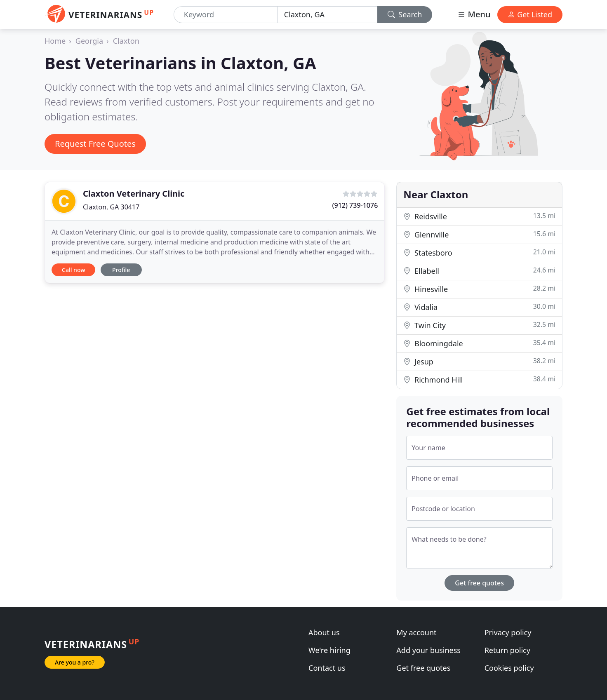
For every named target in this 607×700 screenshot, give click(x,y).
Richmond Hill (479, 379)
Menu (474, 14)
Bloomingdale (479, 343)
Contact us (327, 668)
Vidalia (479, 307)
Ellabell (479, 271)
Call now (73, 270)
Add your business (428, 650)
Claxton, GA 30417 (111, 207)
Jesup (479, 361)
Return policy (507, 650)
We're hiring (329, 650)
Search (405, 14)
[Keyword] (226, 15)
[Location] (327, 15)
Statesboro (479, 253)
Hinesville (479, 289)
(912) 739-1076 (355, 205)
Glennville (479, 234)
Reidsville (479, 216)
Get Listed (530, 14)
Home (55, 41)
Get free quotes (479, 583)
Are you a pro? (75, 662)
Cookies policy (509, 668)
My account (416, 632)
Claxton (126, 41)
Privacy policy (508, 632)
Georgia (89, 41)
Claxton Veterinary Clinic (134, 194)
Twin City (479, 325)
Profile (121, 270)
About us (324, 632)
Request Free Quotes (95, 144)
